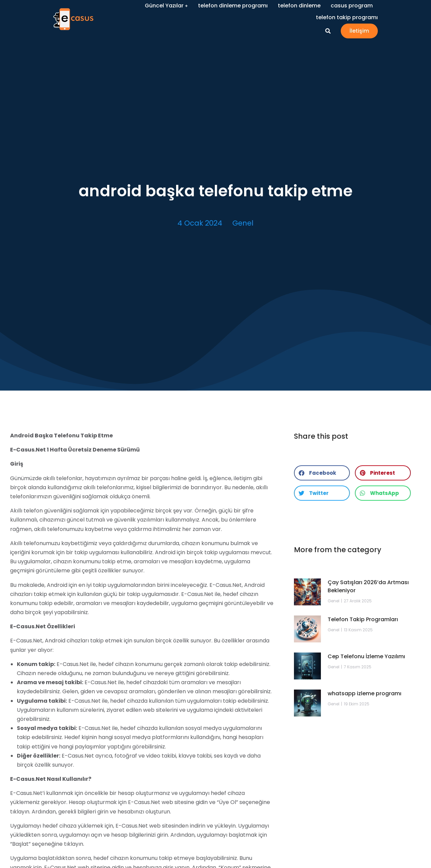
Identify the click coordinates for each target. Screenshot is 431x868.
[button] (322, 473)
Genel (243, 223)
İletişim (392, 32)
